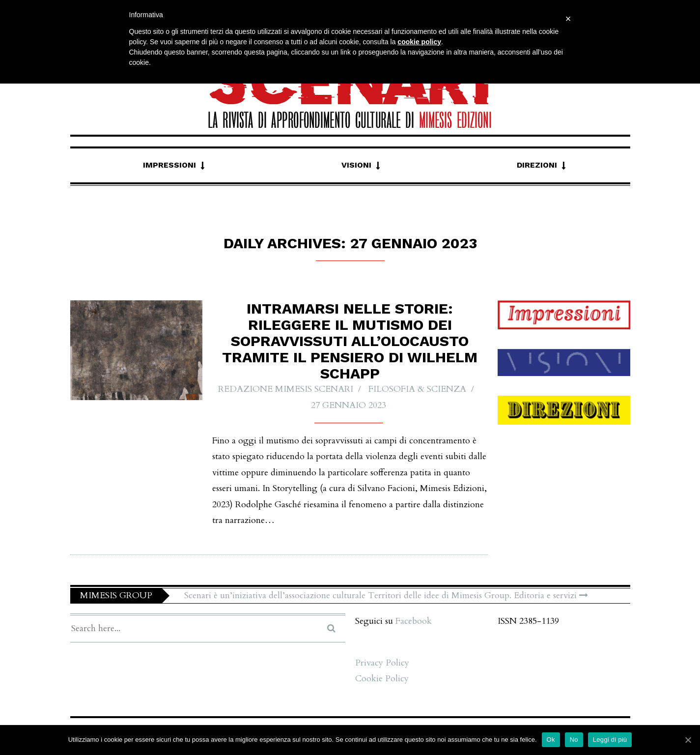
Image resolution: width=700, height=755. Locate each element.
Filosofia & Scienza (417, 389)
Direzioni (537, 165)
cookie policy (419, 42)
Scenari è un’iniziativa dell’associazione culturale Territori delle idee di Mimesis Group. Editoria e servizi (386, 595)
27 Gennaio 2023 (349, 405)
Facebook (414, 621)
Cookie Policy (382, 679)
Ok (551, 740)
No (574, 740)
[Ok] (688, 740)
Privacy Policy (382, 663)
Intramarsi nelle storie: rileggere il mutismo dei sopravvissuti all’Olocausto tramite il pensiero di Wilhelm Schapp (350, 341)
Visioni (356, 165)
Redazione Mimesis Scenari (286, 389)
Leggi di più (610, 740)
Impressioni (169, 165)
